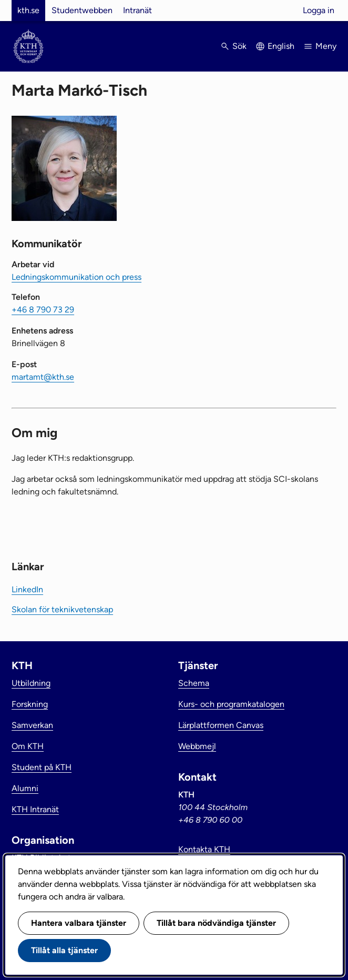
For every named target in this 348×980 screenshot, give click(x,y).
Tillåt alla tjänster (64, 950)
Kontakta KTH (204, 849)
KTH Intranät (35, 809)
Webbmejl (197, 746)
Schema (194, 683)
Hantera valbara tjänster (79, 923)
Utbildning (31, 683)
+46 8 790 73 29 (43, 310)
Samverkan (32, 725)
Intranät (137, 10)
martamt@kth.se (43, 377)
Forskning (30, 704)
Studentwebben (82, 10)
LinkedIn (27, 589)
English (281, 46)
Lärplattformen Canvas (221, 725)
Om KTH (28, 746)
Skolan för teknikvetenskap (62, 609)
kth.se (28, 10)
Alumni (25, 788)
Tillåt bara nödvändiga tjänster (216, 923)
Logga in (319, 10)
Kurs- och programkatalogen (231, 704)
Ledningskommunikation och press (76, 277)
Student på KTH (42, 767)
